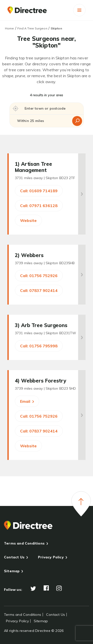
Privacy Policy (51, 557)
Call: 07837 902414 (39, 290)
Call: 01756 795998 (39, 346)
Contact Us (14, 557)
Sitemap (12, 571)
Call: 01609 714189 (39, 191)
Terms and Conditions (24, 543)
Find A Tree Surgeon (32, 28)
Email (27, 401)
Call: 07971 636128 (39, 206)
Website (28, 220)
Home (9, 28)
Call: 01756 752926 (39, 276)
